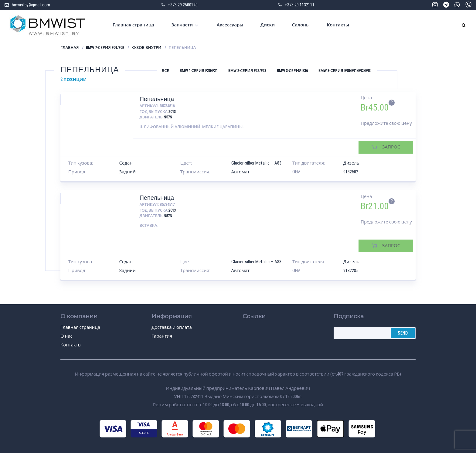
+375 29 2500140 (183, 5)
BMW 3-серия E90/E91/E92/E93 (344, 71)
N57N (168, 117)
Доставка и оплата (172, 327)
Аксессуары (230, 25)
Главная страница (133, 25)
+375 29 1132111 (300, 5)
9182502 (351, 172)
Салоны (301, 25)
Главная (70, 48)
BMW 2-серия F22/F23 (247, 71)
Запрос (391, 147)
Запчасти (182, 25)
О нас (66, 336)
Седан (126, 163)
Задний (127, 172)
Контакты (338, 25)
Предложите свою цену (386, 123)
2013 (172, 112)
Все (165, 71)
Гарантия (162, 336)
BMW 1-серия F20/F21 (199, 71)
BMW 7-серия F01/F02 (105, 48)
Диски (268, 25)
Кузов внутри (146, 48)
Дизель (351, 163)
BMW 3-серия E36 (292, 71)
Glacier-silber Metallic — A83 (256, 163)
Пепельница (157, 99)
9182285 (351, 271)
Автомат (241, 172)
